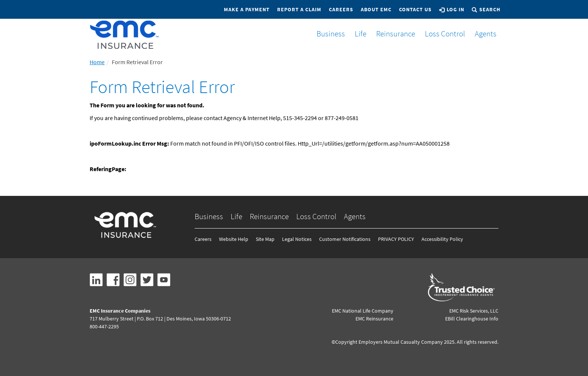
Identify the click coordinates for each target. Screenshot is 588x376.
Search (486, 9)
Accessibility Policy (442, 239)
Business (328, 34)
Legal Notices (297, 239)
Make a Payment (247, 9)
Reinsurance (393, 34)
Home (97, 62)
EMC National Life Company (363, 311)
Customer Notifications (345, 239)
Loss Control (442, 34)
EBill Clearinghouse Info (472, 319)
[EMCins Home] (124, 35)
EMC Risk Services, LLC (474, 311)
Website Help (234, 239)
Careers (341, 9)
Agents (483, 34)
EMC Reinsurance (374, 319)
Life (358, 34)
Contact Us (415, 9)
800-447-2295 (104, 326)
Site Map (265, 239)
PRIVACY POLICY (396, 239)
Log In (452, 9)
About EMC (376, 9)
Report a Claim (299, 9)
